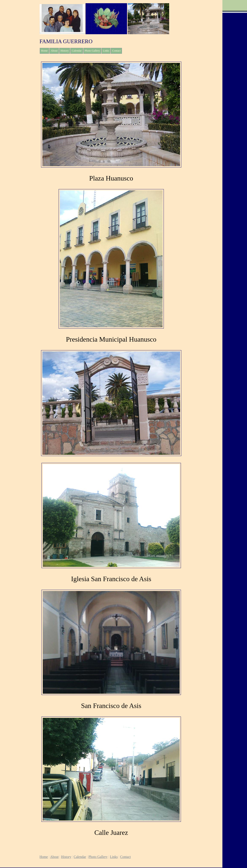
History (65, 51)
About (54, 51)
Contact (116, 51)
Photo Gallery (92, 51)
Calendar (77, 51)
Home (44, 51)
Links (106, 51)
